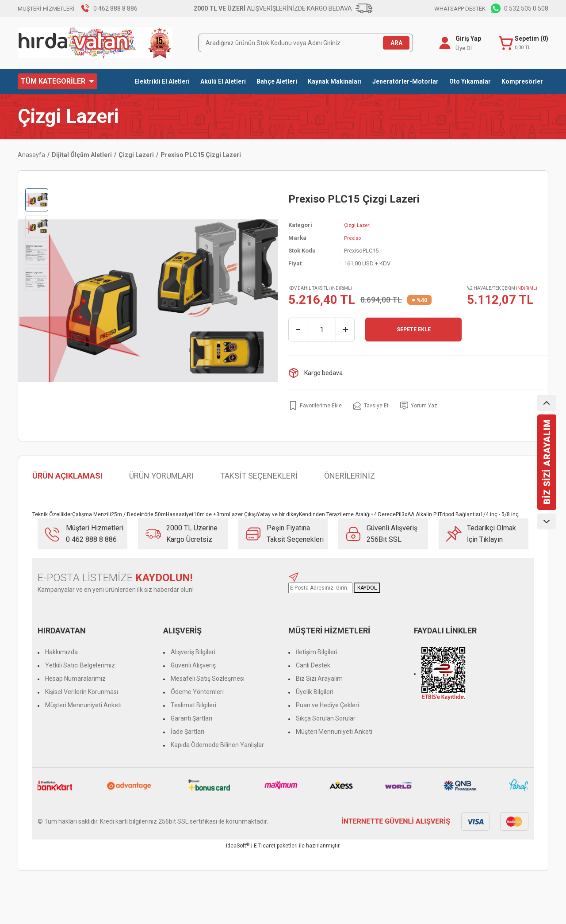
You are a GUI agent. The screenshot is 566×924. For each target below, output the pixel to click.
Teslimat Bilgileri (193, 705)
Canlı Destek (313, 665)
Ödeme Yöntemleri (197, 692)
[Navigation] (57, 81)
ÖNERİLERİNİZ (350, 476)
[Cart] (523, 43)
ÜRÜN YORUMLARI (161, 476)
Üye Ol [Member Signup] (462, 48)
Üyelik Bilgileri (315, 692)
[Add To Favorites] (318, 406)
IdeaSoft (238, 846)
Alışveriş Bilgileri (193, 652)
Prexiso (353, 238)
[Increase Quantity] (345, 330)
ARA (396, 43)
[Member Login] (443, 43)
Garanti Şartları (191, 718)
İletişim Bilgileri (317, 652)
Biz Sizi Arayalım (319, 679)
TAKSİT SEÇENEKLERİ (259, 476)
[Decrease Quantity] (298, 330)
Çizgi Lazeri (68, 117)
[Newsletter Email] (320, 588)
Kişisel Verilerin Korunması (82, 692)
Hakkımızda (61, 652)
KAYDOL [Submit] (367, 588)
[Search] (306, 43)
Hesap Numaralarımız (75, 679)
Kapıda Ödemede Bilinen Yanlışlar (217, 745)
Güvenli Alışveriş (193, 665)
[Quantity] (321, 330)
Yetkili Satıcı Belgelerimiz (80, 665)
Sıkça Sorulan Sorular (326, 718)
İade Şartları (187, 732)
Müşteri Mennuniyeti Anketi (83, 705)
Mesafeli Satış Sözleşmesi (208, 679)
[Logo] (95, 43)
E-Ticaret (265, 846)
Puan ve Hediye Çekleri (327, 705)
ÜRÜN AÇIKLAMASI (67, 476)
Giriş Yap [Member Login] (467, 38)
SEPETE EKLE (414, 330)
